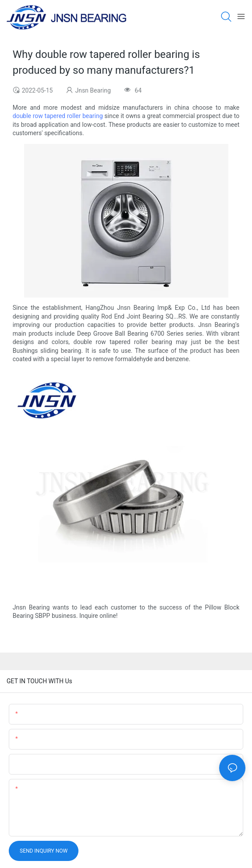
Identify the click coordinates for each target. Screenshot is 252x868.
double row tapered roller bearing (58, 116)
